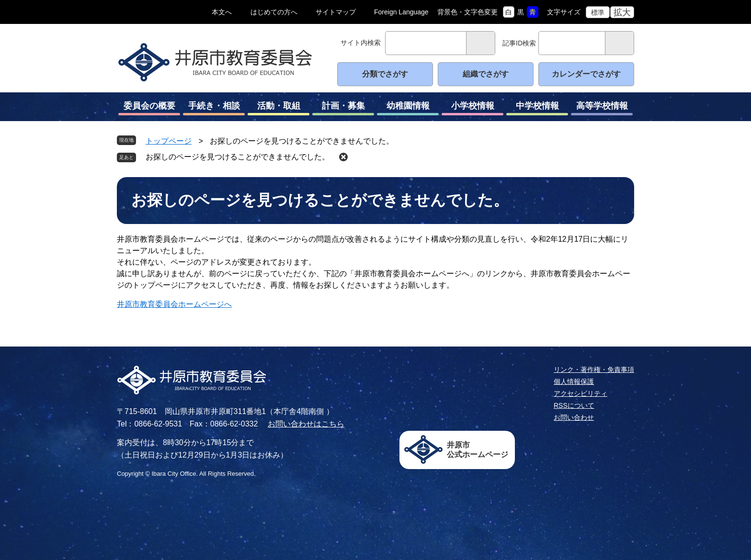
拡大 (622, 12)
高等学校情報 (602, 108)
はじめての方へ (274, 12)
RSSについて (574, 405)
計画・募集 (343, 108)
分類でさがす (385, 74)
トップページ (169, 141)
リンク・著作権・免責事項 (594, 370)
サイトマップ (336, 12)
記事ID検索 (519, 43)
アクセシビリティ (580, 393)
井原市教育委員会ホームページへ (174, 304)
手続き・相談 (214, 108)
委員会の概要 (149, 108)
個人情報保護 (574, 381)
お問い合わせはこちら (306, 424)
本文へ (222, 12)
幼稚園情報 (408, 108)
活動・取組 (279, 108)
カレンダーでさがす (586, 74)
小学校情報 (472, 108)
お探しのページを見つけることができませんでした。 (238, 157)
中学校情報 (537, 108)
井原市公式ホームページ (478, 450)
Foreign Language (401, 12)
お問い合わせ (574, 417)
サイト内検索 (361, 43)
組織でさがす (486, 74)
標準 (598, 12)
